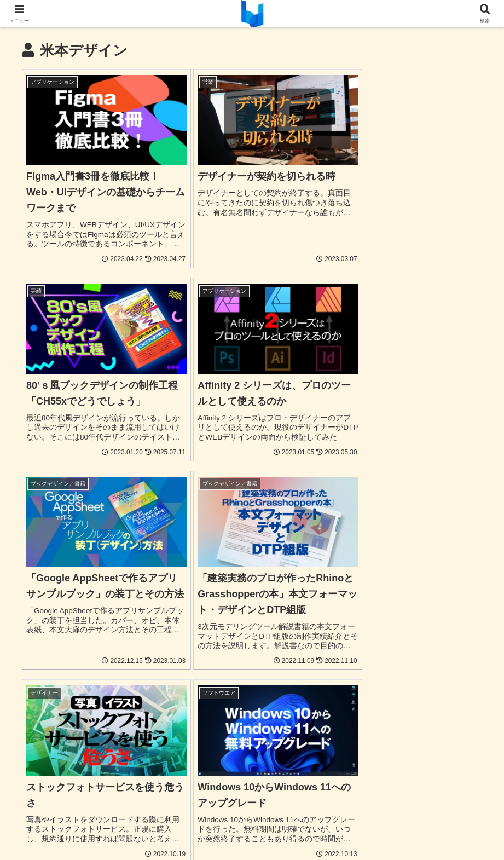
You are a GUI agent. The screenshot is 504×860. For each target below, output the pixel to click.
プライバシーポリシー (254, 826)
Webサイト (82, 812)
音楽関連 (240, 812)
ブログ (328, 812)
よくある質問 (450, 812)
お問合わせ (397, 812)
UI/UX (41, 812)
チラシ (125, 812)
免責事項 (319, 826)
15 (341, 727)
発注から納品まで (173, 826)
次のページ (252, 685)
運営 (354, 826)
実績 (358, 812)
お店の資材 (286, 812)
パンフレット (171, 812)
